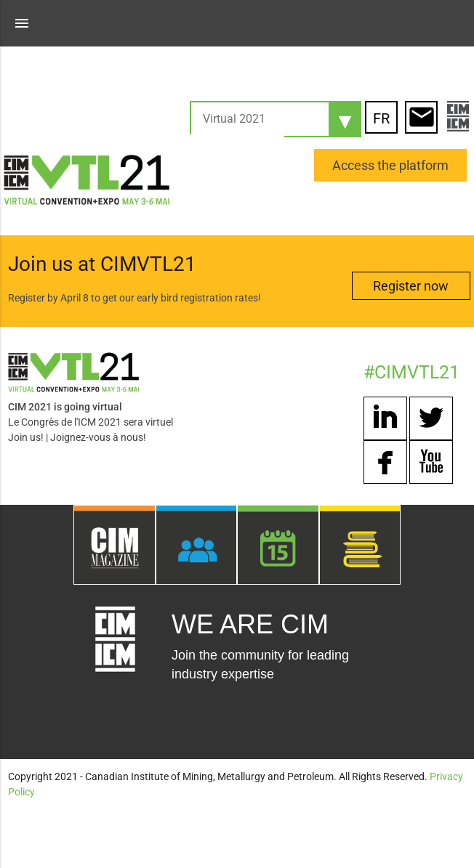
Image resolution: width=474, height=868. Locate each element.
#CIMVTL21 (411, 372)
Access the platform (390, 165)
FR (381, 118)
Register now (411, 286)
